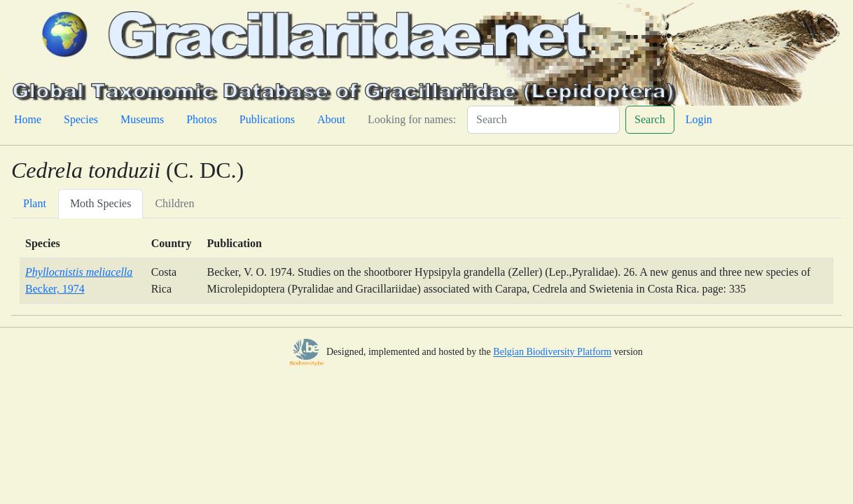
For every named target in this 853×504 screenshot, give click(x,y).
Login (699, 119)
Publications (267, 119)
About (331, 119)
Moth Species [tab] (101, 203)
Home (28, 119)
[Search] (543, 120)
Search (650, 119)
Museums (142, 119)
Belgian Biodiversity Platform (552, 352)
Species (81, 119)
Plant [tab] (35, 203)
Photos (202, 119)
